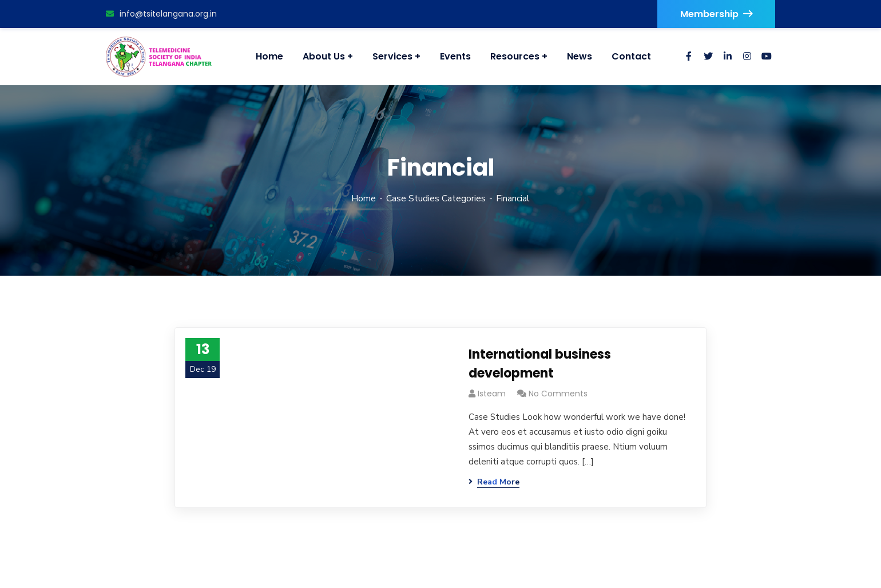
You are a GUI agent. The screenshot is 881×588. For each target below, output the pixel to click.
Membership (716, 14)
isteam (492, 394)
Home (364, 198)
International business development (540, 364)
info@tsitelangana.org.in (161, 14)
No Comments (558, 394)
